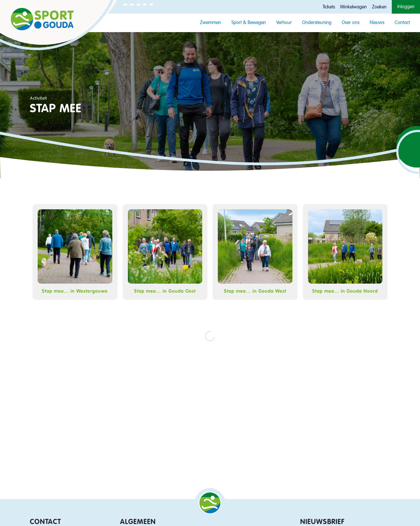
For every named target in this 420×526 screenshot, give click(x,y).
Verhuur (284, 23)
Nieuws (377, 23)
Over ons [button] (351, 23)
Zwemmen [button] (210, 23)
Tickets (329, 7)
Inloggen (406, 7)
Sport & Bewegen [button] (249, 23)
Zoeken (379, 7)
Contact (402, 23)
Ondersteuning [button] (317, 23)
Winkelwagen (353, 7)
